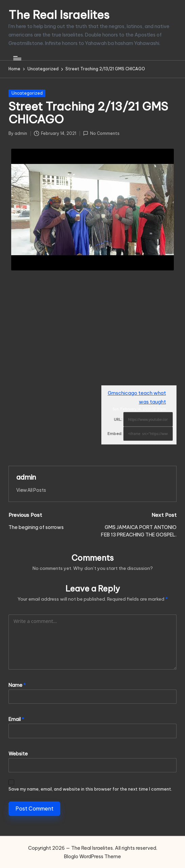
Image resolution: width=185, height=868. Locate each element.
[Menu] (17, 58)
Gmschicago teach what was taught (137, 397)
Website (18, 754)
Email (16, 719)
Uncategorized (27, 93)
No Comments (101, 133)
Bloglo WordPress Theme (92, 857)
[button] (31, 490)
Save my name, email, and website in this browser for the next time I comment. (90, 789)
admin (26, 477)
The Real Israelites (59, 15)
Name (17, 685)
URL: (118, 419)
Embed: (115, 434)
